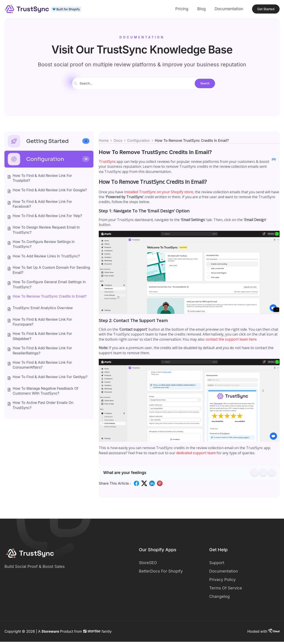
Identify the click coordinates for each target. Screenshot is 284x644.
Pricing (172, 10)
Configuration (139, 143)
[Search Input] (137, 86)
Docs (118, 143)
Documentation (219, 10)
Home (104, 143)
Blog (192, 10)
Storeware (50, 634)
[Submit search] (205, 86)
